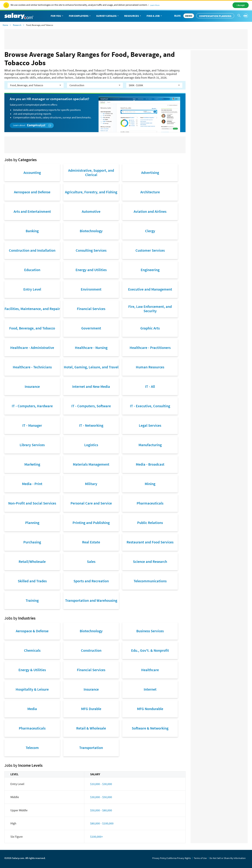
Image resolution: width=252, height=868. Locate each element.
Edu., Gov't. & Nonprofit (150, 650)
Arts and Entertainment (32, 211)
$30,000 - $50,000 (101, 797)
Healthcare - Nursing (91, 348)
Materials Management (91, 464)
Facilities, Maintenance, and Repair (32, 309)
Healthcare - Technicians (32, 367)
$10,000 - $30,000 (101, 784)
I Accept (241, 5)
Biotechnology (91, 231)
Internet (150, 689)
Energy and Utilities (91, 270)
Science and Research (150, 562)
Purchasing (32, 542)
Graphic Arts (150, 328)
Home (5, 25)
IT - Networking (91, 425)
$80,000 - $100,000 (102, 823)
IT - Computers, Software (91, 406)
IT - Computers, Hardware (32, 406)
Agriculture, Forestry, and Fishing (91, 192)
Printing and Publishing (91, 523)
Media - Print (32, 484)
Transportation (91, 748)
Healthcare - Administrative (32, 348)
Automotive (91, 211)
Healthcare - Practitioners (150, 348)
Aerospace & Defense (32, 631)
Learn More (155, 5)
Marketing (32, 464)
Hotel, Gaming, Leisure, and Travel (91, 367)
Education (32, 270)
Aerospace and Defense (32, 192)
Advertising (150, 173)
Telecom (32, 748)
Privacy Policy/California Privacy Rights (172, 858)
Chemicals (32, 650)
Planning (32, 523)
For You (57, 16)
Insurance (32, 386)
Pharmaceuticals (150, 503)
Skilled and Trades (32, 581)
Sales (91, 562)
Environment (91, 289)
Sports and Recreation (91, 581)
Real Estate (91, 542)
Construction (91, 650)
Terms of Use (200, 858)
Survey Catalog (108, 16)
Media (32, 709)
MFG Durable (91, 709)
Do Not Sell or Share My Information (228, 858)
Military (91, 484)
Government (91, 328)
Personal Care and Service (91, 503)
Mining (150, 484)
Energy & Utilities (32, 670)
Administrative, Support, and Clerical (91, 173)
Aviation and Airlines (150, 211)
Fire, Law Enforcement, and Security (150, 309)
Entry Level (32, 289)
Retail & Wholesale (91, 728)
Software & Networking (150, 728)
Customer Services (150, 250)
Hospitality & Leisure (32, 689)
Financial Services (91, 309)
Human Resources (150, 367)
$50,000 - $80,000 (101, 810)
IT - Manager (32, 425)
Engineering (150, 270)
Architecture (150, 192)
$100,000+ (97, 837)
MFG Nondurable (150, 709)
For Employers (80, 16)
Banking (32, 231)
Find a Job (154, 16)
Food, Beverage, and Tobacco (32, 328)
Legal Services (150, 425)
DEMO (189, 16)
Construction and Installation (32, 250)
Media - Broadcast (150, 464)
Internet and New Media (91, 386)
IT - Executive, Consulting (150, 406)
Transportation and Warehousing (91, 600)
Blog (177, 16)
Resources (133, 16)
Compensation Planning (215, 16)
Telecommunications (150, 581)
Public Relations (150, 523)
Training (32, 600)
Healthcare (150, 670)
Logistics (91, 445)
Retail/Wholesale (32, 562)
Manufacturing (150, 445)
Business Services (150, 631)
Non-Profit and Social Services (32, 503)
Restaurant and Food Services (150, 542)
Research (17, 25)
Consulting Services (91, 250)
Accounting (32, 173)
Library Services (32, 445)
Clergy (150, 231)
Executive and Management (150, 289)
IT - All (150, 386)
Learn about (32, 125)
